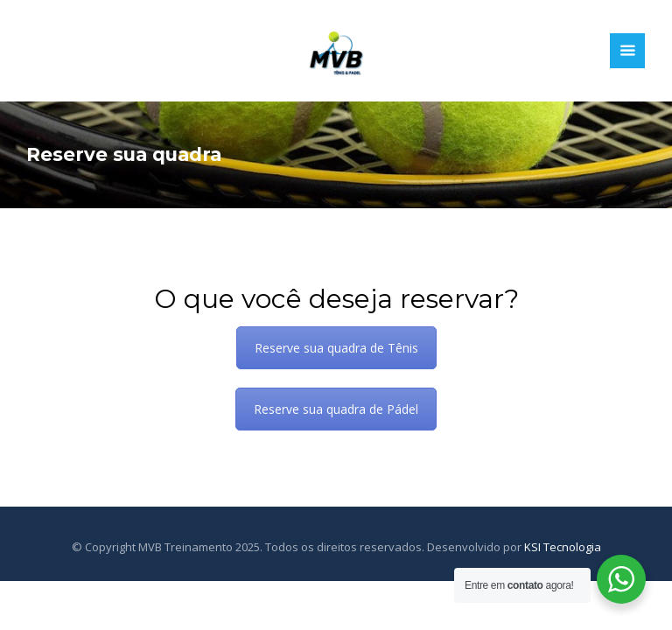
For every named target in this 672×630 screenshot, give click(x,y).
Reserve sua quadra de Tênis (336, 348)
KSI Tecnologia (563, 547)
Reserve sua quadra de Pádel (336, 409)
